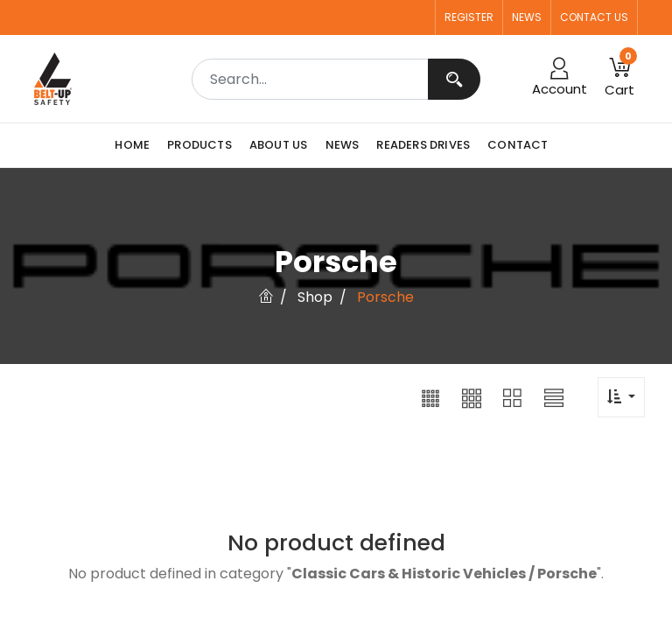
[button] (430, 397)
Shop (315, 297)
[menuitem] (136, 145)
